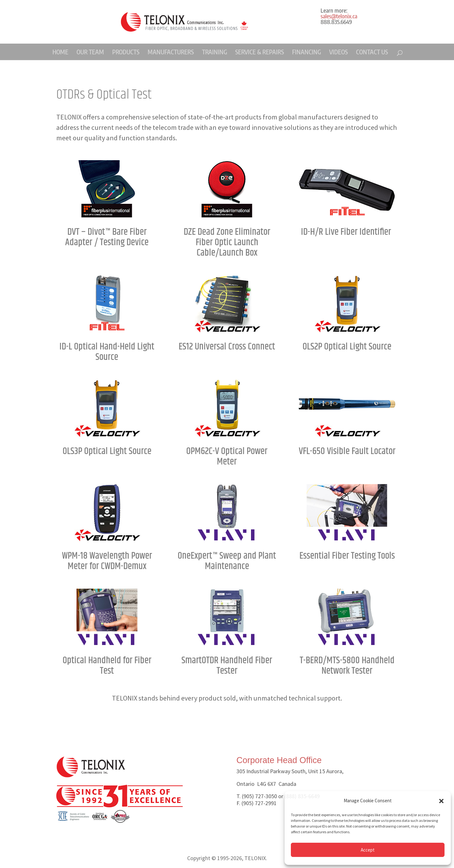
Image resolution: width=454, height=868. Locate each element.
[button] (441, 801)
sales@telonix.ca (339, 16)
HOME (60, 52)
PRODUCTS (126, 52)
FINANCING (307, 52)
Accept (368, 850)
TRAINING (215, 52)
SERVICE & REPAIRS (260, 52)
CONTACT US (372, 52)
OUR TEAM (90, 52)
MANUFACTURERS (171, 52)
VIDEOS (338, 52)
